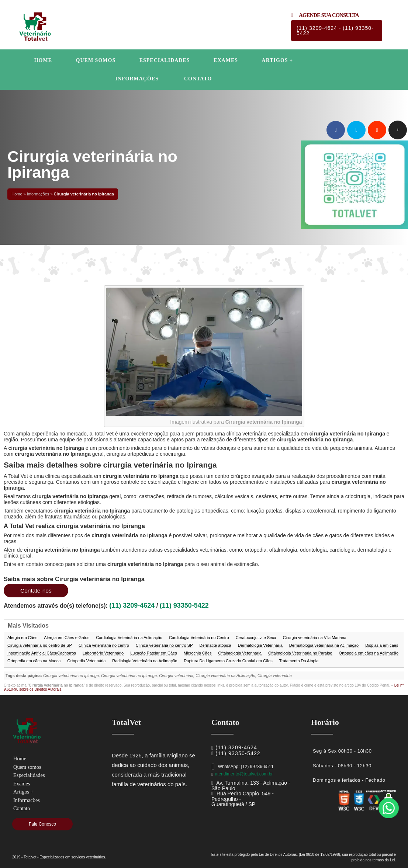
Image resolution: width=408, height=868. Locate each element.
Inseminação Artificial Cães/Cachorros (42, 653)
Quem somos (96, 60)
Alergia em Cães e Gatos (67, 638)
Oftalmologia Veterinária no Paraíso (300, 653)
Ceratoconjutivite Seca (256, 638)
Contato (198, 79)
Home (43, 60)
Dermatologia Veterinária (260, 645)
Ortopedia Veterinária (86, 661)
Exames (226, 60)
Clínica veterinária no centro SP (164, 645)
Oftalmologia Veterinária (240, 653)
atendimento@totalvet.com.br (244, 774)
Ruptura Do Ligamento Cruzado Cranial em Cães (228, 661)
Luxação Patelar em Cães (154, 653)
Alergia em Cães (22, 638)
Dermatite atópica (215, 645)
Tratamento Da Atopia (299, 661)
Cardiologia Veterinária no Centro (199, 638)
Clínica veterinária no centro (104, 645)
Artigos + (278, 60)
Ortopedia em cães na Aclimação (369, 653)
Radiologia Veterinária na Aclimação (145, 661)
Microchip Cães (198, 653)
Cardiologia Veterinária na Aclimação (129, 638)
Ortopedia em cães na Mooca (34, 661)
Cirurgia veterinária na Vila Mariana (315, 638)
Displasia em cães (382, 645)
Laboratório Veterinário (103, 653)
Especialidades (165, 60)
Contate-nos (36, 591)
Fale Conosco (42, 824)
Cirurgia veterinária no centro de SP (40, 645)
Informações (137, 79)
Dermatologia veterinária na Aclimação (324, 645)
